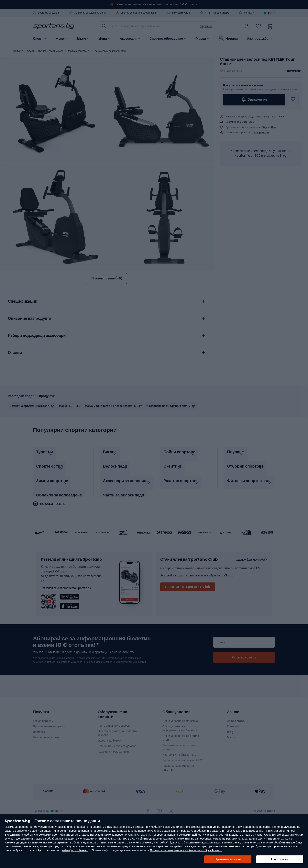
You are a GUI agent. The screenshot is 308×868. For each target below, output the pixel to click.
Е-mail (221, 674)
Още (282, 117)
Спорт (31, 51)
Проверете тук (260, 133)
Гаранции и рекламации (113, 784)
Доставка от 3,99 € (49, 13)
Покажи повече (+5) (107, 278)
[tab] (107, 336)
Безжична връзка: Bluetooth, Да (32, 442)
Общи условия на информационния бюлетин (180, 760)
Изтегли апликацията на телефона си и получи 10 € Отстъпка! (157, 4)
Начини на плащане (46, 769)
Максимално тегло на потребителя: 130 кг (113, 442)
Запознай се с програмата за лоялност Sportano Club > (197, 607)
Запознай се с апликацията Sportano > (66, 620)
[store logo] (54, 26)
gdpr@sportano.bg (76, 850)
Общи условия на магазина (180, 753)
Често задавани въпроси (114, 758)
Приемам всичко (228, 859)
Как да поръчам (43, 753)
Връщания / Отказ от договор (117, 778)
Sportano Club (181, 13)
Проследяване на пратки (49, 758)
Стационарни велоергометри (110, 51)
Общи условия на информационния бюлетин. (121, 694)
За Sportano (236, 753)
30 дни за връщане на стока (90, 13)
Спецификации (23, 338)
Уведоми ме (254, 100)
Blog (230, 764)
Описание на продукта (29, 355)
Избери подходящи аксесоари (37, 372)
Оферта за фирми (109, 773)
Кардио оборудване (78, 51)
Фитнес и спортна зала (51, 51)
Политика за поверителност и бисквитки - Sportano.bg (187, 850)
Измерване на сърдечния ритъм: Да (171, 442)
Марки (201, 38)
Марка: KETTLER (70, 442)
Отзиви (15, 389)
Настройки (280, 859)
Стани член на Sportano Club (188, 619)
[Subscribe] (244, 689)
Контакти (249, 13)
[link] (247, 26)
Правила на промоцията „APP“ (182, 792)
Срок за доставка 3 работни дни (139, 13)
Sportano (17, 51)
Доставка (39, 764)
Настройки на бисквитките (179, 787)
